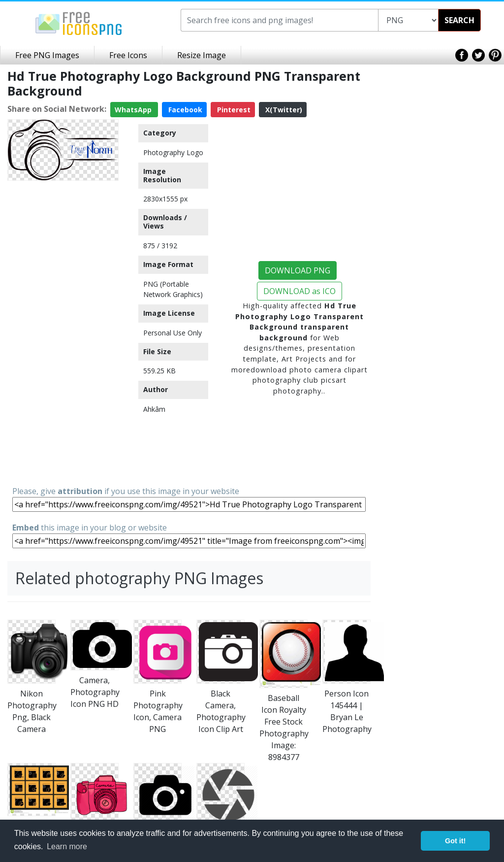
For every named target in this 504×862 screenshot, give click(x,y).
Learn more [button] (67, 846)
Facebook (184, 110)
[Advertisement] (63, 332)
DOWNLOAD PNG (298, 270)
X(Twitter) (283, 110)
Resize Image (202, 55)
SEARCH (459, 20)
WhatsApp (134, 110)
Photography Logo (173, 152)
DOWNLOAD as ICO (299, 291)
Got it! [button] (455, 841)
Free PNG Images (47, 55)
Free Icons (128, 55)
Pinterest (233, 110)
